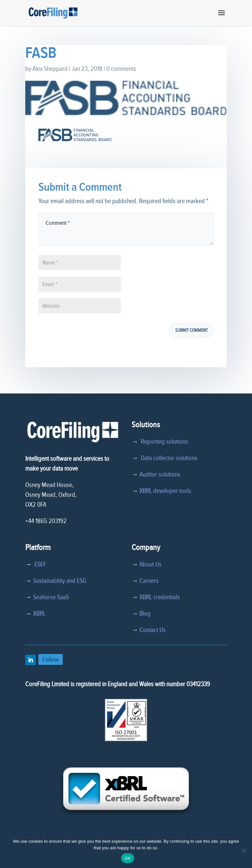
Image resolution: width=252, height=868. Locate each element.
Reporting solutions (164, 442)
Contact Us (153, 630)
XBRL (39, 614)
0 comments (121, 69)
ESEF (39, 564)
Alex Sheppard (50, 69)
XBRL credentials (160, 597)
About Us (150, 564)
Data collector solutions (168, 458)
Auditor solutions (160, 475)
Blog (145, 614)
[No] (244, 851)
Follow (51, 659)
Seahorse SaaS (51, 597)
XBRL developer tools (165, 491)
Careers (149, 581)
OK (127, 858)
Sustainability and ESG (60, 581)
